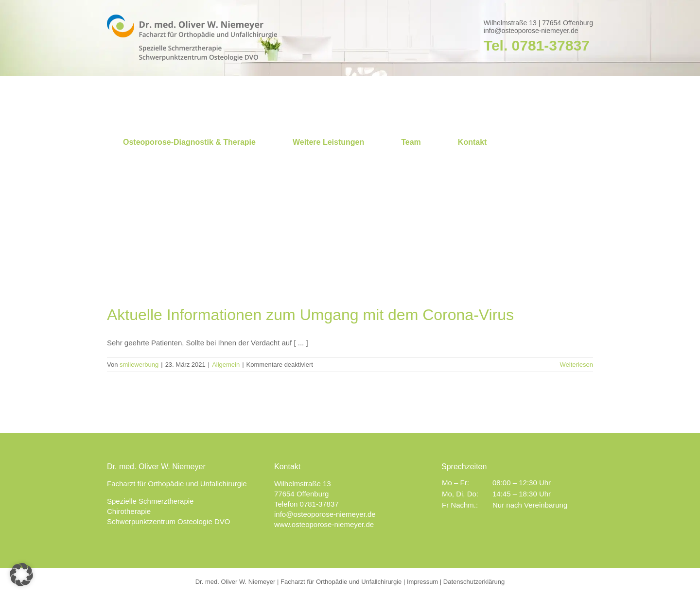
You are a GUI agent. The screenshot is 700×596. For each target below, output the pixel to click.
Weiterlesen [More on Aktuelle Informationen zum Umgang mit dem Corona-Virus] (577, 365)
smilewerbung (139, 365)
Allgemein (226, 365)
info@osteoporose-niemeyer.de (531, 31)
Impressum (422, 582)
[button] (21, 575)
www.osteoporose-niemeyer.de (324, 524)
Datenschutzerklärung (474, 582)
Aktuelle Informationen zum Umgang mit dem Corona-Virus (310, 315)
